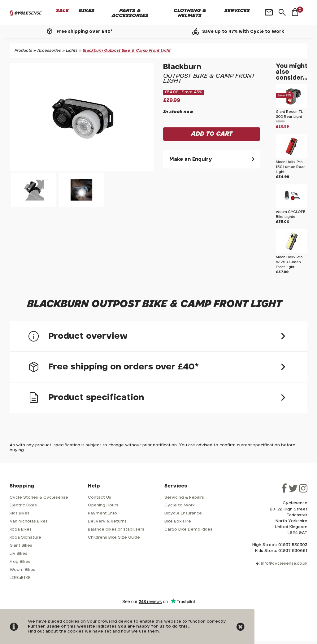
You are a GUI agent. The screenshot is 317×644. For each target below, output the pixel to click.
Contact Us (100, 498)
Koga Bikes (21, 529)
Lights (72, 51)
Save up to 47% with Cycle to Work (243, 32)
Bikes (87, 11)
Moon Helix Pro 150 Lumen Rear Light (290, 167)
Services (237, 11)
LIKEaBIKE (20, 578)
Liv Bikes (18, 554)
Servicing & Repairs (184, 498)
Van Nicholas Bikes (29, 521)
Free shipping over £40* (85, 32)
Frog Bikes (20, 562)
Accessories (49, 51)
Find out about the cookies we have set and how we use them (93, 631)
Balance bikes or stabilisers (116, 529)
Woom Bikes (22, 570)
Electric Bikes (23, 505)
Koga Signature (25, 538)
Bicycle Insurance (183, 513)
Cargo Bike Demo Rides (188, 529)
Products (23, 51)
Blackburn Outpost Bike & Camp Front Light (127, 51)
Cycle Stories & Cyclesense (39, 498)
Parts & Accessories (130, 13)
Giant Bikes (21, 546)
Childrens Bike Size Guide (114, 538)
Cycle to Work (180, 505)
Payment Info (102, 513)
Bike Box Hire (178, 521)
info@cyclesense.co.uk (284, 564)
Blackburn (182, 67)
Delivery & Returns (107, 521)
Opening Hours (103, 505)
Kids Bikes (20, 513)
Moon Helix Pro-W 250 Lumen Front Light (290, 262)
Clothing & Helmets (190, 13)
